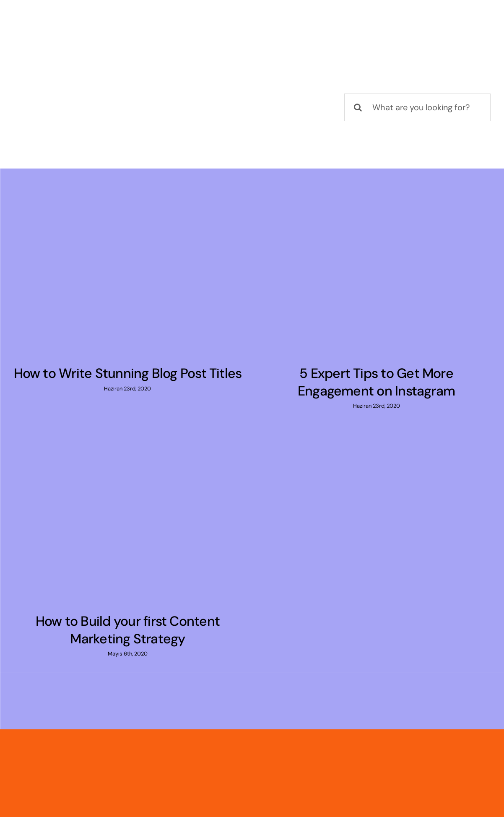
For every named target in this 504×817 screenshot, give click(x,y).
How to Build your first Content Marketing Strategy (128, 630)
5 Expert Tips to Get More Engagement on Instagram (376, 382)
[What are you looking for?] (417, 107)
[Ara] (358, 107)
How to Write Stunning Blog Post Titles (128, 373)
